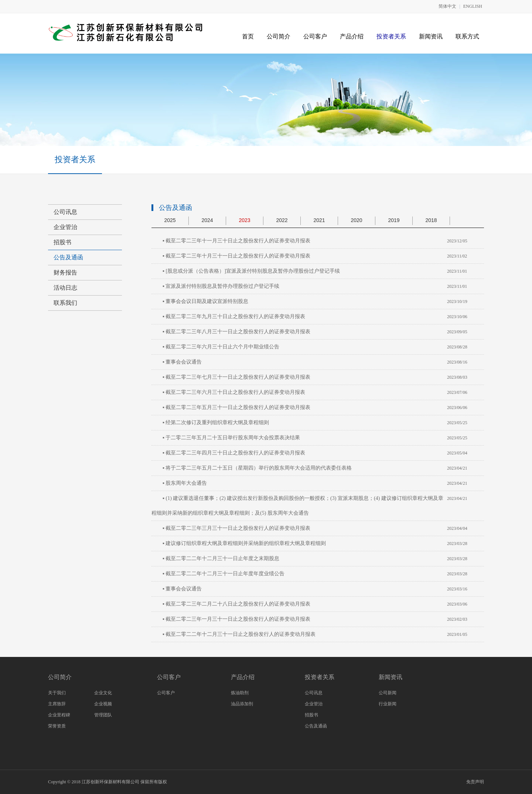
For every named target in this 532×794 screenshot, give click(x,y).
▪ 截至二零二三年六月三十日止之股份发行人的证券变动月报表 (234, 392)
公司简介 (279, 36)
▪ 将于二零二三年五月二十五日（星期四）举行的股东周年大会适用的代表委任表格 (257, 468)
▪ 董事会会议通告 (182, 362)
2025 (170, 220)
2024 (207, 220)
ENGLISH (473, 6)
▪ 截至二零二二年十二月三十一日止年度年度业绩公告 (224, 574)
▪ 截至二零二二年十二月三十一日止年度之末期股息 (221, 558)
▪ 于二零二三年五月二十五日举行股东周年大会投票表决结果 (231, 438)
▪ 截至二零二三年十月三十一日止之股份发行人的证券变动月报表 (236, 256)
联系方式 (467, 36)
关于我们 (57, 693)
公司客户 (315, 36)
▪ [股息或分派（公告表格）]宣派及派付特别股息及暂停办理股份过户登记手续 (251, 271)
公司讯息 (65, 212)
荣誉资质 (57, 726)
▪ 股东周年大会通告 (185, 483)
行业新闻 (388, 704)
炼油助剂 (240, 693)
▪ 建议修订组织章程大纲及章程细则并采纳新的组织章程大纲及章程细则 (244, 543)
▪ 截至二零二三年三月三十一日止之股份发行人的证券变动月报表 (236, 528)
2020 (356, 220)
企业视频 (103, 704)
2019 (394, 220)
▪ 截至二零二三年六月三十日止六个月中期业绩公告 (221, 347)
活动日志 (65, 288)
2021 (319, 220)
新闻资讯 (431, 36)
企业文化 (103, 693)
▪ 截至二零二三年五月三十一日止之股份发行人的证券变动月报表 (236, 407)
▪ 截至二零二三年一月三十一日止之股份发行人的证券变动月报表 (236, 619)
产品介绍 (352, 36)
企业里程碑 (59, 715)
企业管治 (65, 227)
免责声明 (475, 782)
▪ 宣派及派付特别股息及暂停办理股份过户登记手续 (221, 286)
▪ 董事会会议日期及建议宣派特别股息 (205, 301)
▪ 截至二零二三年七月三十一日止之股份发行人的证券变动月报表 (236, 377)
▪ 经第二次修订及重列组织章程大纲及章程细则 (216, 422)
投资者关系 (391, 36)
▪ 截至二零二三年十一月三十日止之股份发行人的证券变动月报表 (236, 241)
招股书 (62, 242)
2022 (282, 220)
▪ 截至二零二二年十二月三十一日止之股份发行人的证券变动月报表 (239, 634)
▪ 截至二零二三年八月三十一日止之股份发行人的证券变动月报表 (236, 332)
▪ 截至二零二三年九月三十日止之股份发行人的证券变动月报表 (234, 316)
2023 (244, 220)
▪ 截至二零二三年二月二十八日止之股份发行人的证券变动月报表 (236, 604)
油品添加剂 (242, 704)
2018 (431, 220)
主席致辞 (57, 704)
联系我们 (65, 303)
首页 (248, 36)
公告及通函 (68, 257)
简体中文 (447, 6)
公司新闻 (388, 693)
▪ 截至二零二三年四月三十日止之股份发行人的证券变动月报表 (234, 453)
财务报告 (65, 272)
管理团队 (103, 715)
